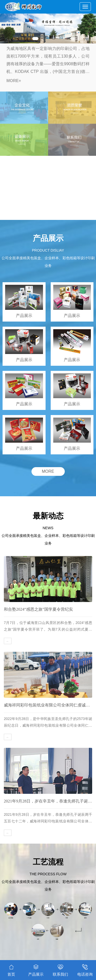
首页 (11, 970)
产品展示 (36, 969)
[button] (35, 39)
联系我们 (60, 969)
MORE (48, 471)
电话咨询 (85, 969)
